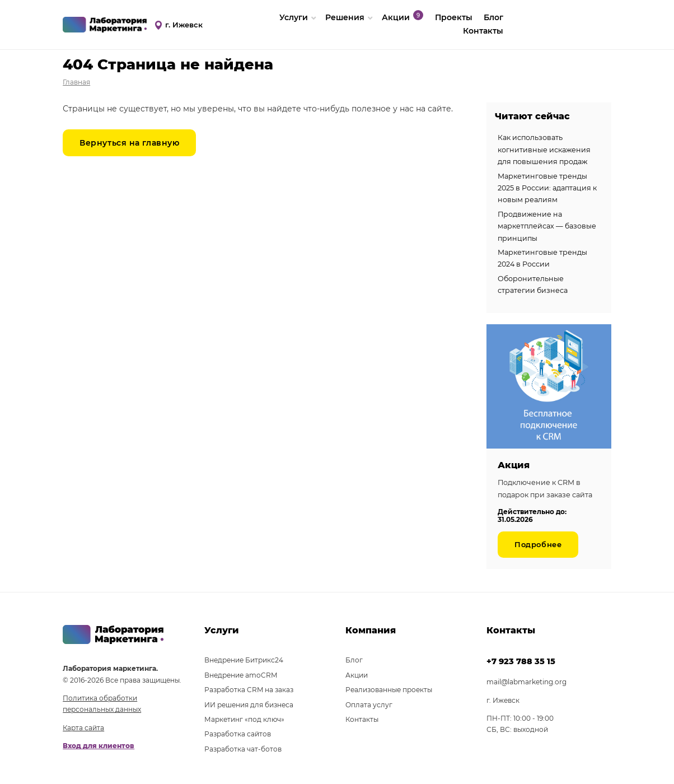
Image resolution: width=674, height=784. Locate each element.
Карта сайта (83, 728)
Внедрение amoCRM (241, 675)
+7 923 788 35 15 (521, 661)
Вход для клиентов (99, 746)
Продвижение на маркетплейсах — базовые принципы (547, 226)
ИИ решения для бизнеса (249, 705)
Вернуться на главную (129, 143)
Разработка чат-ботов (243, 749)
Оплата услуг (369, 705)
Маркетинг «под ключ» (244, 719)
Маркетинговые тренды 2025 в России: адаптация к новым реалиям (547, 188)
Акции (357, 675)
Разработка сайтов (238, 734)
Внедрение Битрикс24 (244, 660)
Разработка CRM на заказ (249, 690)
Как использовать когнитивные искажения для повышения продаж (544, 150)
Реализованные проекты (389, 690)
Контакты (483, 31)
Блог (354, 660)
